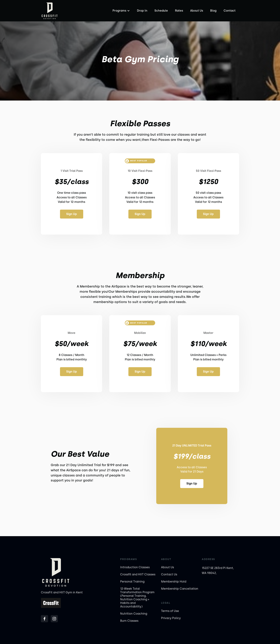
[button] (121, 11)
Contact (230, 11)
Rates (179, 11)
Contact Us (169, 574)
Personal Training (132, 582)
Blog (213, 11)
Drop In (142, 11)
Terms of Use (170, 611)
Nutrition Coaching (134, 614)
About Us (197, 11)
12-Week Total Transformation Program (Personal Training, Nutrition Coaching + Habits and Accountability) (137, 598)
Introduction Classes (135, 567)
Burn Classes (129, 621)
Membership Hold (174, 582)
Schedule (161, 11)
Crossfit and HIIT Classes (138, 574)
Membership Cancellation (180, 589)
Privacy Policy (171, 618)
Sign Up (72, 214)
